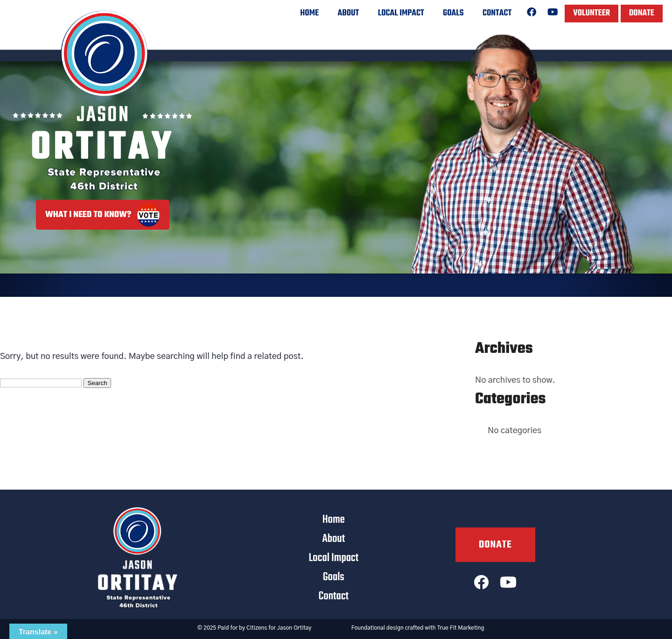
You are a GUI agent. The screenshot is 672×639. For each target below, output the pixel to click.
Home (309, 13)
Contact (497, 13)
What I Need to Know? (103, 215)
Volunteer (591, 13)
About (349, 13)
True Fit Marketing (461, 628)
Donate (642, 13)
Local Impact (401, 13)
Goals (453, 13)
